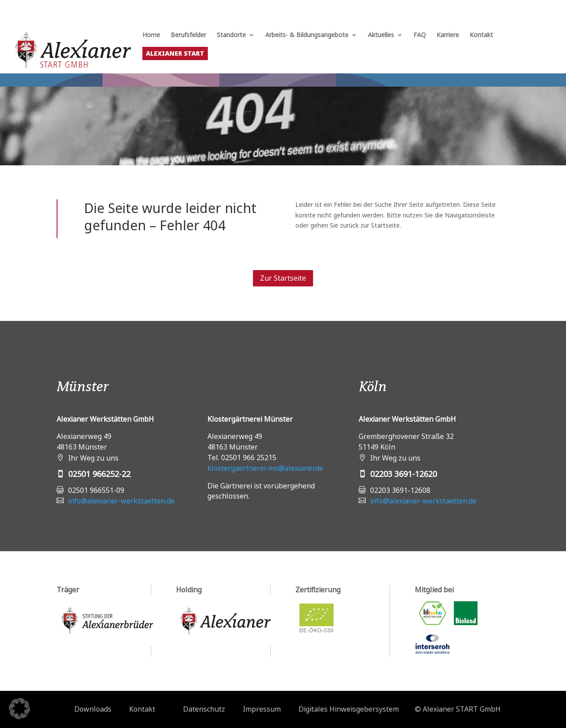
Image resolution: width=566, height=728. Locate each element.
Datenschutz (204, 709)
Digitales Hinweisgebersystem (349, 709)
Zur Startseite (283, 278)
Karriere (448, 35)
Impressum (262, 709)
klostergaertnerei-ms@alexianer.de (265, 468)
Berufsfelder (188, 35)
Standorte (231, 35)
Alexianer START (175, 53)
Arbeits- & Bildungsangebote (307, 35)
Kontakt (481, 35)
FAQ (420, 35)
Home (151, 35)
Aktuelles (381, 35)
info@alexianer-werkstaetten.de (121, 501)
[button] (19, 709)
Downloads (93, 709)
